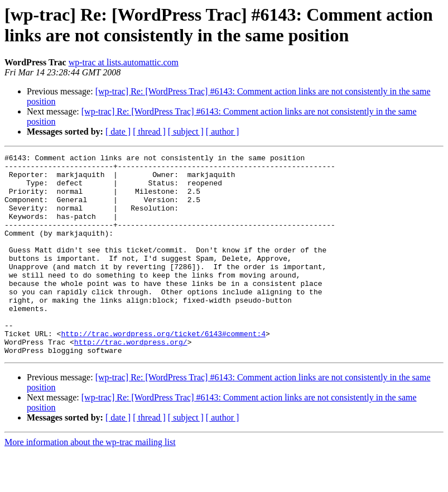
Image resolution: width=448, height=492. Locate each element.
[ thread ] (149, 132)
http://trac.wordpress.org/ (131, 380)
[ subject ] (186, 132)
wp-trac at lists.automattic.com (124, 62)
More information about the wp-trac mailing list (90, 482)
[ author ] (223, 132)
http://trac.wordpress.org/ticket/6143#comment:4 (163, 370)
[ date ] (118, 132)
